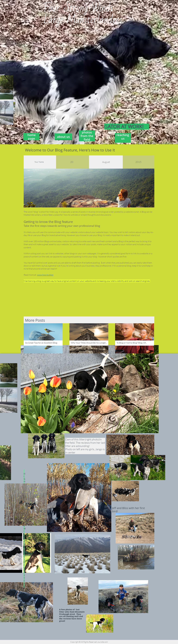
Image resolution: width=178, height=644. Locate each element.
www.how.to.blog (45, 275)
